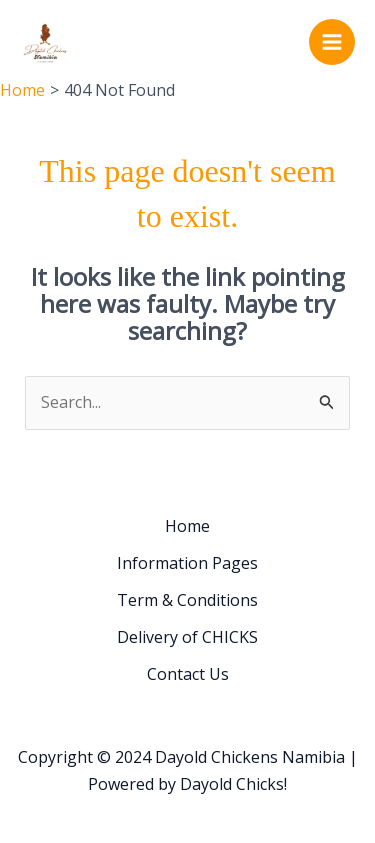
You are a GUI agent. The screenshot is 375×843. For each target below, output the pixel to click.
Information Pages (187, 563)
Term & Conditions (187, 600)
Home (187, 526)
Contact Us (188, 674)
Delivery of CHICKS (187, 637)
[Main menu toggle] (332, 42)
